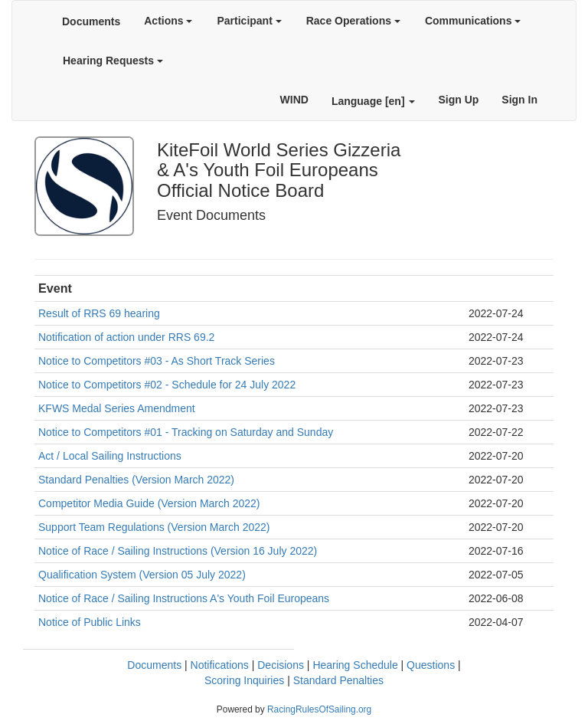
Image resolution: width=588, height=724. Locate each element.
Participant (249, 21)
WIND (294, 100)
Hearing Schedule (355, 665)
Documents (91, 21)
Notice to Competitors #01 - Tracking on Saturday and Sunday (186, 432)
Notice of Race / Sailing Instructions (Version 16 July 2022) (178, 551)
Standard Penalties (338, 680)
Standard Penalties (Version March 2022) (136, 480)
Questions (431, 665)
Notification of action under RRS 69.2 (126, 337)
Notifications (220, 665)
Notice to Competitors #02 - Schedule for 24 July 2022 (167, 385)
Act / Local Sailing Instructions (110, 456)
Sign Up (458, 100)
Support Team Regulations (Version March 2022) (154, 527)
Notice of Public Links (90, 622)
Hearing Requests (113, 61)
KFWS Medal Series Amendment (117, 408)
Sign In (519, 100)
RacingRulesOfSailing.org (319, 709)
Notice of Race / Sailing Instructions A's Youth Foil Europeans (184, 598)
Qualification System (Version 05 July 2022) (142, 575)
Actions (168, 21)
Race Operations (353, 21)
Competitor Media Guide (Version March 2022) (149, 503)
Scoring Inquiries (244, 680)
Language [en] (374, 101)
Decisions (281, 665)
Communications (473, 21)
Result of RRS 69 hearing (99, 313)
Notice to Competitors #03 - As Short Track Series (157, 361)
